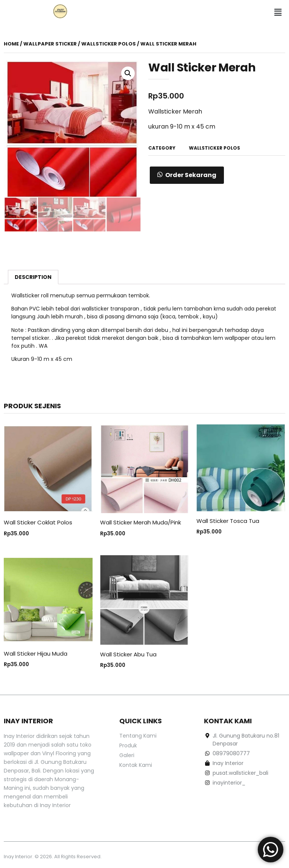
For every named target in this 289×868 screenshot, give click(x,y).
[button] (278, 12)
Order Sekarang (191, 175)
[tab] (33, 277)
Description (33, 277)
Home (11, 44)
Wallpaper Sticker (50, 44)
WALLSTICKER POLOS (109, 44)
